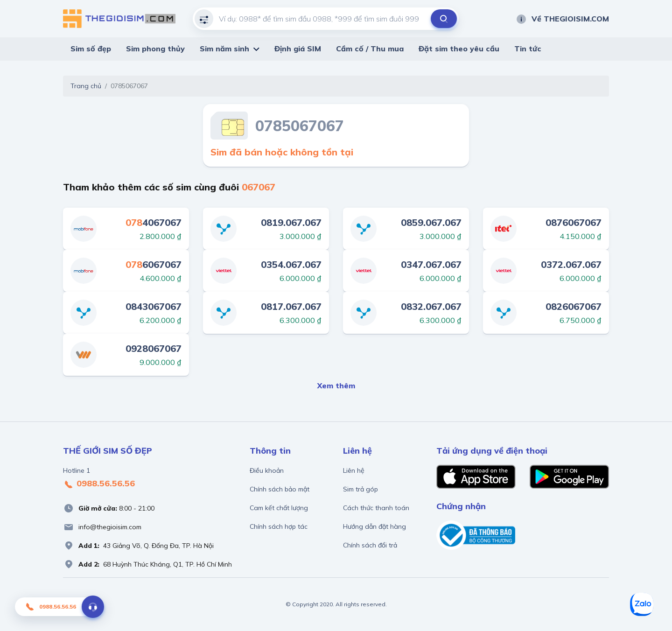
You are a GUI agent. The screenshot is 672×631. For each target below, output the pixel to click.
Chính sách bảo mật (280, 489)
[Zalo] (642, 604)
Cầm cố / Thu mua (370, 49)
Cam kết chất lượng (279, 508)
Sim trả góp (360, 489)
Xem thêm (336, 386)
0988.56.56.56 (99, 484)
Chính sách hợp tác (279, 526)
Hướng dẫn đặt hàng (374, 526)
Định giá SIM (298, 49)
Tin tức (528, 49)
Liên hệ (354, 470)
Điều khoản (267, 470)
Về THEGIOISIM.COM (562, 19)
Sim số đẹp (91, 49)
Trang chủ (86, 86)
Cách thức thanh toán (376, 508)
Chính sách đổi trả (370, 545)
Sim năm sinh (224, 49)
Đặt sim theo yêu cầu (459, 49)
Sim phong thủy (155, 49)
